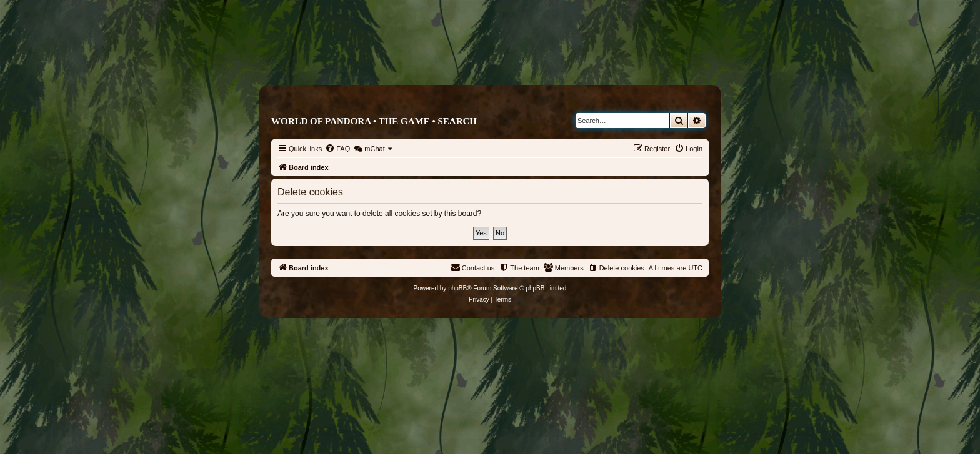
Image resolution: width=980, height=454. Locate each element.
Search (457, 121)
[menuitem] (337, 149)
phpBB (457, 288)
